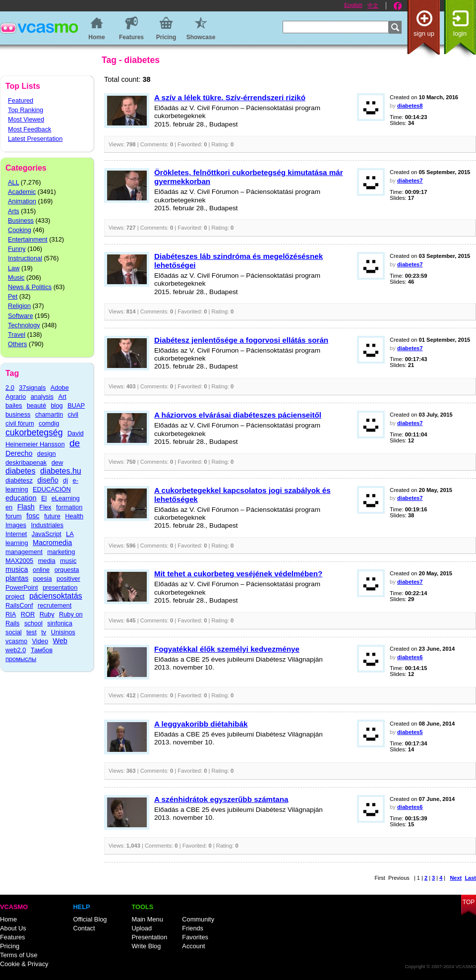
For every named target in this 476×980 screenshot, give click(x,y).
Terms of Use (19, 955)
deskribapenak (26, 462)
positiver (68, 579)
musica (17, 569)
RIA (11, 614)
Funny (17, 249)
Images (16, 525)
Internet (16, 534)
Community (198, 919)
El (44, 498)
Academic (22, 192)
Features (13, 937)
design (47, 454)
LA (70, 534)
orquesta (67, 570)
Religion (19, 306)
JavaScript (47, 534)
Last (470, 878)
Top (469, 902)
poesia (43, 579)
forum (14, 516)
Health (74, 516)
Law (14, 268)
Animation (22, 201)
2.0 (10, 388)
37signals (32, 388)
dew (57, 462)
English (353, 5)
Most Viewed (26, 119)
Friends (193, 928)
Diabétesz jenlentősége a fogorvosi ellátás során (241, 340)
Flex (45, 507)
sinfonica (60, 623)
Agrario (16, 397)
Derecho (19, 453)
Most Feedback (30, 129)
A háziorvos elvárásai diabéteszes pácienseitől (238, 415)
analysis (42, 397)
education (21, 498)
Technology (24, 325)
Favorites (195, 937)
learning (17, 543)
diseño (48, 480)
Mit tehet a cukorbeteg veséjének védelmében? (238, 574)
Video (40, 641)
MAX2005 (19, 561)
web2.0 (16, 650)
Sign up (424, 33)
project (15, 596)
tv (44, 632)
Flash (26, 507)
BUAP (76, 405)
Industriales (47, 525)
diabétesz (19, 480)
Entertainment (28, 239)
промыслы (21, 659)
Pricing (10, 946)
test (31, 632)
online (41, 570)
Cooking (20, 230)
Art (62, 397)
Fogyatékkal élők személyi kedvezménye (227, 649)
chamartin (49, 414)
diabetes (21, 471)
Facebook (398, 6)
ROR (28, 614)
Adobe (60, 388)
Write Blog (146, 946)
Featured (21, 100)
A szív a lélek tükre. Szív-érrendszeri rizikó (230, 97)
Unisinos (63, 632)
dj (65, 480)
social (14, 632)
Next (456, 878)
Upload (142, 928)
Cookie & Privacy (24, 964)
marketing (61, 552)
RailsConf (19, 605)
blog (57, 405)
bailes (14, 405)
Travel (17, 335)
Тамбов (42, 650)
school (33, 623)
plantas (17, 578)
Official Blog (90, 919)
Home (8, 919)
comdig (49, 423)
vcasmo (16, 641)
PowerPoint (22, 587)
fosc (33, 516)
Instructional (25, 258)
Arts (14, 211)
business (18, 414)
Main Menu (147, 919)
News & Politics (30, 287)
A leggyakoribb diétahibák (201, 724)
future (52, 516)
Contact (84, 928)
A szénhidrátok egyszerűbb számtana (221, 799)
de (75, 443)
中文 (373, 5)
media (47, 561)
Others (17, 344)
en (9, 507)
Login (460, 33)
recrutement (55, 605)
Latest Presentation (35, 139)
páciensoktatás (56, 596)
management (24, 552)
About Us (13, 928)
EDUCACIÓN (52, 489)
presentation (60, 587)
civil (73, 414)
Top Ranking (26, 110)
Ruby (47, 614)
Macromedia (52, 543)
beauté (36, 405)
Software (21, 316)
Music (16, 277)
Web (60, 641)
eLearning (66, 498)
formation (69, 507)
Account (193, 946)
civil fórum (20, 423)
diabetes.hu (61, 471)
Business (21, 220)
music (68, 561)
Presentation (149, 937)
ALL (13, 182)
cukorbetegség (34, 432)
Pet (13, 296)
